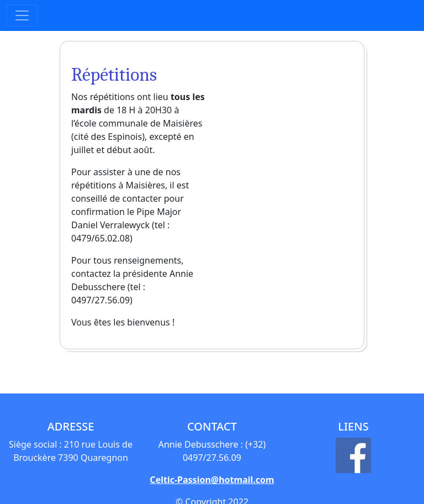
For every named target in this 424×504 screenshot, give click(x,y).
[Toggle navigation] (22, 15)
